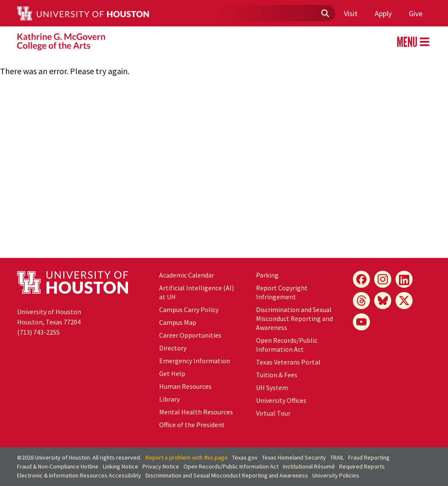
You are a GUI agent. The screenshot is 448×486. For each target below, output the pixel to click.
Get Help (172, 373)
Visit (351, 13)
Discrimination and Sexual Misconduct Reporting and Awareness (294, 318)
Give (416, 13)
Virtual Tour (273, 413)
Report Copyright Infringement (282, 292)
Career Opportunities (190, 335)
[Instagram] (383, 279)
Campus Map (178, 322)
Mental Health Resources (196, 412)
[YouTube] (361, 322)
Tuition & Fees (277, 375)
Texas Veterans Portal (288, 362)
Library (169, 399)
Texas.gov (245, 457)
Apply (383, 13)
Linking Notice (121, 466)
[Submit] (325, 14)
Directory (173, 348)
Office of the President (192, 425)
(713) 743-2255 (38, 332)
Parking (267, 275)
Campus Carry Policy (189, 310)
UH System (272, 388)
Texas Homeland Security (294, 457)
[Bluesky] (383, 301)
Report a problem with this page (187, 457)
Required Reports (362, 466)
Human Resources (185, 386)
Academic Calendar (187, 275)
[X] (404, 301)
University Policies (336, 475)
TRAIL (337, 457)
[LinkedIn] (404, 279)
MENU (413, 42)
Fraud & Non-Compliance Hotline (58, 466)
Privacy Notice (161, 466)
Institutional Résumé (309, 466)
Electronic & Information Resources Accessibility (79, 475)
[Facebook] (361, 279)
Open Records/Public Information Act (287, 345)
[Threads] (361, 301)
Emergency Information (195, 361)
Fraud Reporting (369, 457)
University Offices (281, 400)
